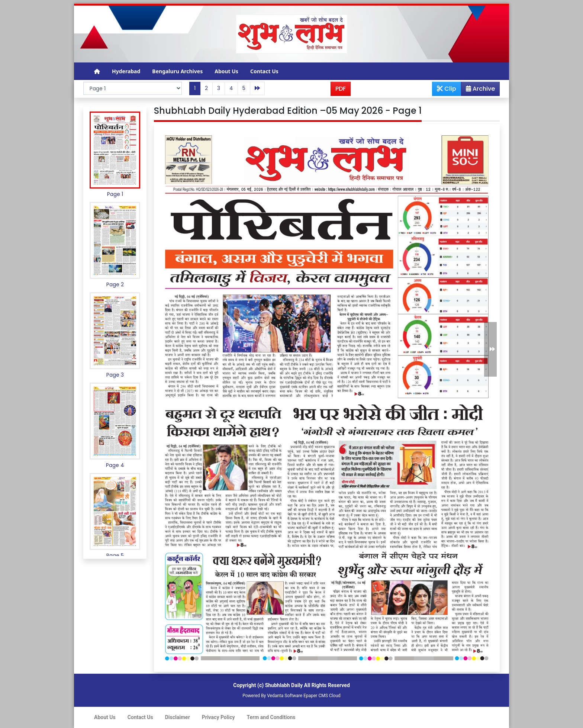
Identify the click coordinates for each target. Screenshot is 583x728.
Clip (447, 89)
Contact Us (264, 71)
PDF (341, 89)
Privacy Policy (218, 717)
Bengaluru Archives (177, 71)
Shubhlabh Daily (284, 685)
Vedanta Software (285, 696)
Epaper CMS (316, 696)
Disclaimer (178, 717)
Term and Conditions (271, 717)
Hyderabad (126, 71)
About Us (226, 71)
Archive (478, 90)
